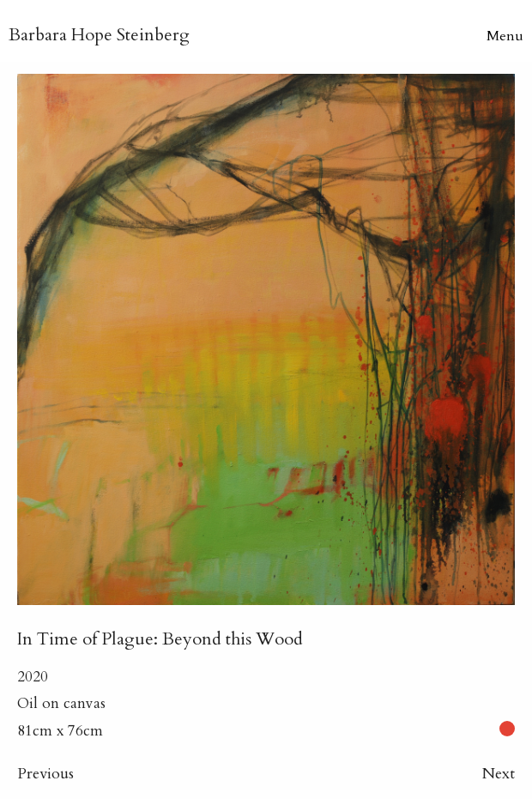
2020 (33, 677)
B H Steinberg (99, 35)
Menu (505, 36)
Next (499, 774)
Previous (45, 774)
